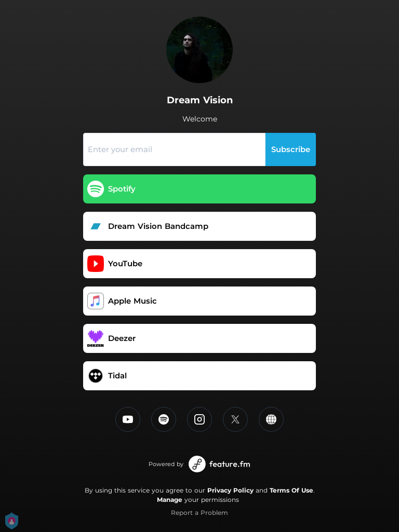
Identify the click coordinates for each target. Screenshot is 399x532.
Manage (170, 500)
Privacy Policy (230, 490)
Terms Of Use (291, 490)
